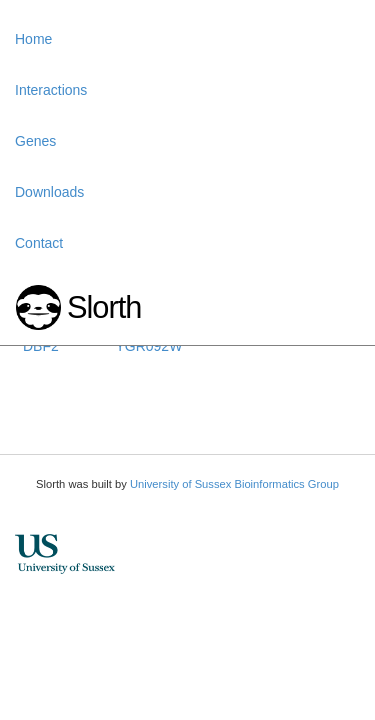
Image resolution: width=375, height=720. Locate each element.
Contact (39, 243)
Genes (35, 141)
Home (33, 39)
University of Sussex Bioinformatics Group (234, 484)
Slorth (104, 307)
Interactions (51, 90)
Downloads (49, 192)
